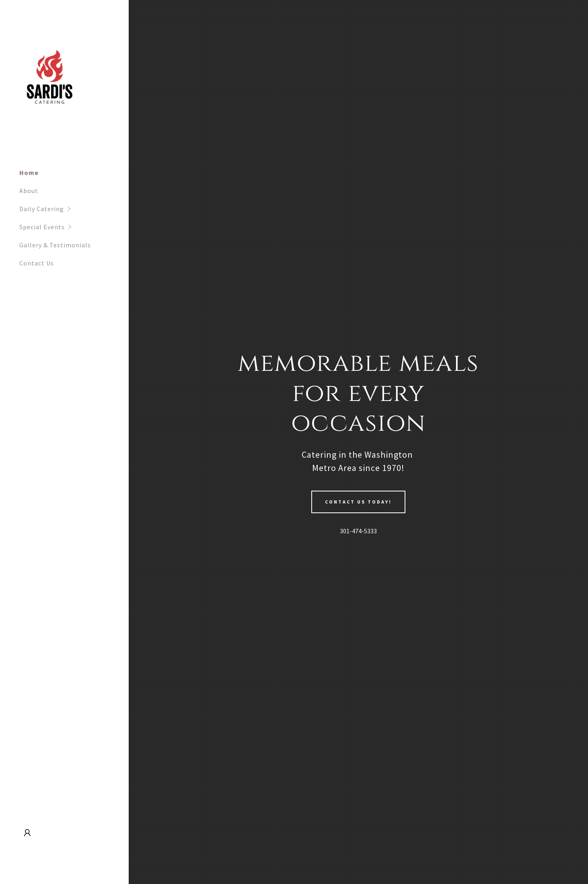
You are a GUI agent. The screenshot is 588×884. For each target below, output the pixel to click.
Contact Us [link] (37, 263)
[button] (74, 209)
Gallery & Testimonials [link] (55, 245)
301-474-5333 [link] (358, 531)
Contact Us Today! (358, 502)
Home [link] (29, 173)
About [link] (29, 191)
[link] (50, 82)
